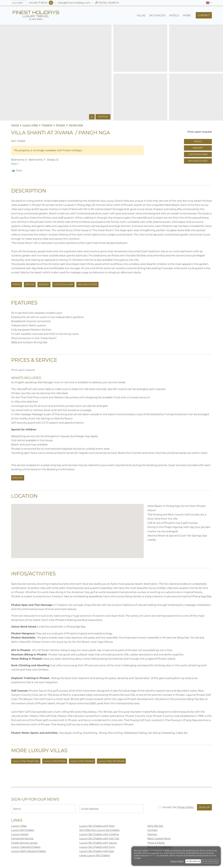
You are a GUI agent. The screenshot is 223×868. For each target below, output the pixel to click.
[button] (209, 3)
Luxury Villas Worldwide (111, 761)
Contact (152, 830)
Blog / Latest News (159, 838)
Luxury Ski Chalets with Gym (97, 847)
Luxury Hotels (20, 834)
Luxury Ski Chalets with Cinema (99, 834)
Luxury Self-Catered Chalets (28, 851)
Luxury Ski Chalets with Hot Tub (99, 838)
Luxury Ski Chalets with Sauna (98, 843)
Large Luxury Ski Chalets (95, 855)
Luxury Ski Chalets (23, 830)
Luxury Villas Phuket (55, 761)
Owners (152, 834)
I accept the (178, 807)
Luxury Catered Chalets (26, 847)
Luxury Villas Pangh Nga (26, 761)
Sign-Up (204, 807)
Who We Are (155, 826)
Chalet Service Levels (24, 843)
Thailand (47, 125)
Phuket (61, 125)
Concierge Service (22, 838)
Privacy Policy (186, 807)
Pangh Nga (76, 125)
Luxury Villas (30, 125)
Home (15, 125)
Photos (103, 117)
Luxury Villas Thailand (82, 761)
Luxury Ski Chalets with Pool (97, 826)
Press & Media (156, 843)
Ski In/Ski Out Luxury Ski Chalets (99, 830)
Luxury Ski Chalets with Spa (96, 851)
